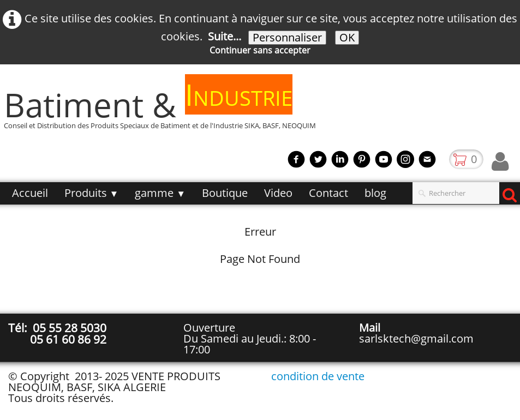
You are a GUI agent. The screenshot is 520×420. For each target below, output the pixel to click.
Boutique (225, 193)
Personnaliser (287, 38)
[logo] (164, 110)
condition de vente (318, 376)
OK (347, 38)
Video (278, 193)
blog (375, 193)
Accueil (30, 193)
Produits (92, 193)
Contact (328, 193)
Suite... (225, 36)
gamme (160, 193)
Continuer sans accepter (260, 50)
